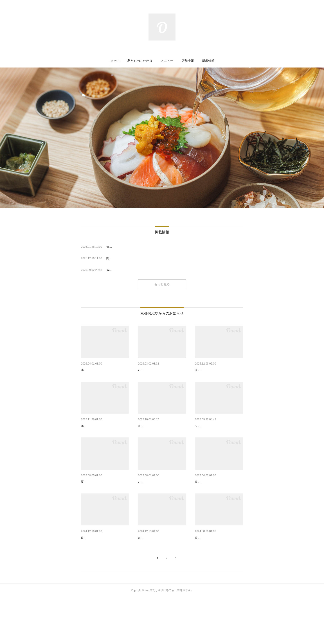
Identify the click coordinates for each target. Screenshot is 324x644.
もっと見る (162, 284)
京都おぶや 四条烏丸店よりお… (160, 370)
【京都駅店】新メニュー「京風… (105, 437)
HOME (114, 61)
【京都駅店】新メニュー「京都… (162, 437)
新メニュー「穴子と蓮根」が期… (105, 370)
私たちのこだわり (140, 61)
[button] (114, 61)
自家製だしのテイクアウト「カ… (162, 573)
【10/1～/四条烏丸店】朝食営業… (219, 437)
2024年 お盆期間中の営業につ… (218, 573)
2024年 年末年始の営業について (104, 573)
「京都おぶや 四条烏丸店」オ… (160, 505)
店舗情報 (188, 61)
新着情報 (208, 61)
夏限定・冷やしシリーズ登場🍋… (105, 505)
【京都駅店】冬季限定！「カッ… (219, 370)
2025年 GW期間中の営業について (219, 505)
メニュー (167, 61)
